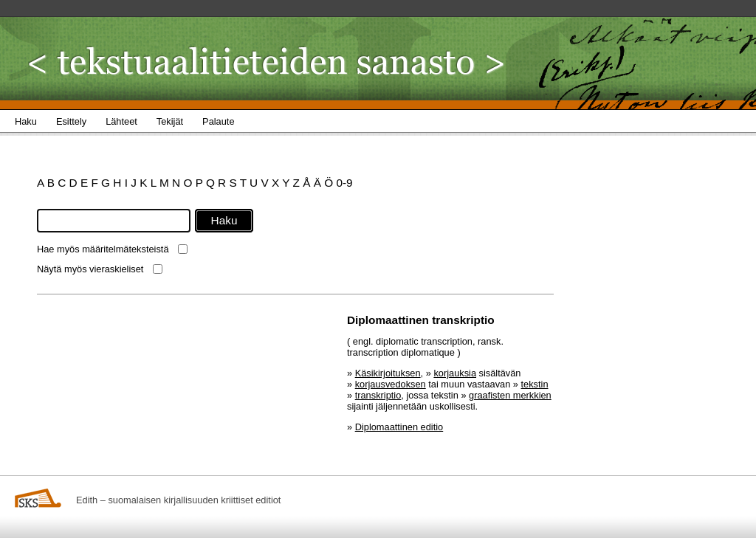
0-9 (344, 183)
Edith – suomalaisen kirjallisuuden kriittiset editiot (178, 500)
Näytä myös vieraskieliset (90, 269)
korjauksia (455, 373)
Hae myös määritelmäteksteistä (103, 249)
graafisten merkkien (510, 395)
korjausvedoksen (391, 384)
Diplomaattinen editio (399, 427)
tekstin (535, 384)
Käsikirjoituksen (388, 373)
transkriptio (378, 395)
